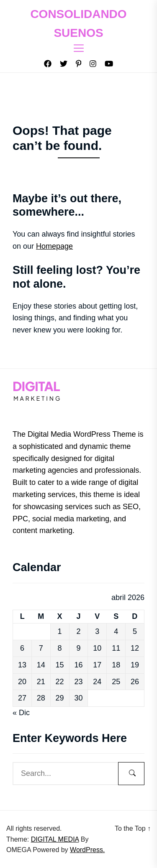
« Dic (21, 713)
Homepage (54, 246)
